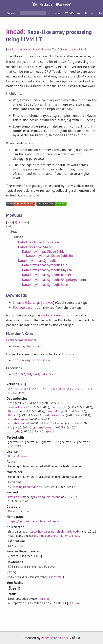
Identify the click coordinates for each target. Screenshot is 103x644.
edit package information (31, 359)
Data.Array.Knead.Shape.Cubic (43, 250)
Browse (56, 13)
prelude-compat (54, 414)
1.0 (82, 388)
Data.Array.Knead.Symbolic (37, 259)
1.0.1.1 (21, 544)
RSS (23, 383)
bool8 (37, 402)
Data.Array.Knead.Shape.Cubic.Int (50, 254)
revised (49, 306)
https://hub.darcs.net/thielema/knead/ (34, 520)
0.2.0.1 (18, 388)
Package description (27, 306)
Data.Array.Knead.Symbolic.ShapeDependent (54, 278)
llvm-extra (53, 410)
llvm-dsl (14, 410)
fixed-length (59, 406)
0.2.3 (16, 373)
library (35, 50)
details (52, 430)
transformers (45, 426)
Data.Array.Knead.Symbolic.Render (47, 274)
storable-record (18, 422)
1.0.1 (89, 388)
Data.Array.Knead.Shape (35, 246)
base (11, 402)
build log (44, 598)
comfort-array (17, 406)
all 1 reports (75, 602)
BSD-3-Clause (17, 455)
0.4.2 (44, 373)
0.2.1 (27, 388)
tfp (10, 426)
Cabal (64, 637)
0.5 (51, 373)
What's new (73, 13)
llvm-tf (13, 414)
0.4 (29, 373)
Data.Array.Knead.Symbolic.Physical (47, 269)
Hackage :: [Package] (55, 4)
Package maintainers (21, 339)
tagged (60, 422)
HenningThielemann (28, 345)
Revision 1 (15, 496)
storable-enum (18, 418)
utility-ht (14, 430)
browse (48, 301)
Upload (90, 13)
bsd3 (10, 50)
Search (12, 13)
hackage (47, 637)
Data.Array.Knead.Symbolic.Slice (45, 283)
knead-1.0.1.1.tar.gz (26, 301)
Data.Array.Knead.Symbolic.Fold (45, 264)
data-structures (22, 50)
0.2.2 (35, 388)
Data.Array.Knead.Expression (38, 241)
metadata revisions (55, 314)
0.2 (10, 388)
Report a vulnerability (73, 50)
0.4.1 (36, 373)
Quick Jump (21, 221)
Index (10, 221)
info (22, 392)
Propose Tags (50, 50)
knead (15, 31)
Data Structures (19, 510)
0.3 (23, 373)
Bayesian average (53, 576)
